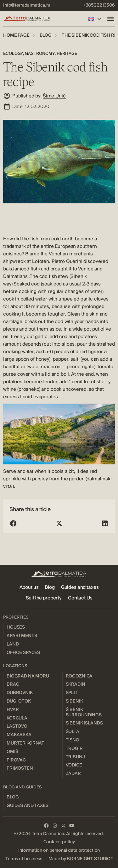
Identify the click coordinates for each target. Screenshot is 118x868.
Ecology (13, 53)
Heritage (67, 53)
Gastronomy (40, 53)
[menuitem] (27, 5)
